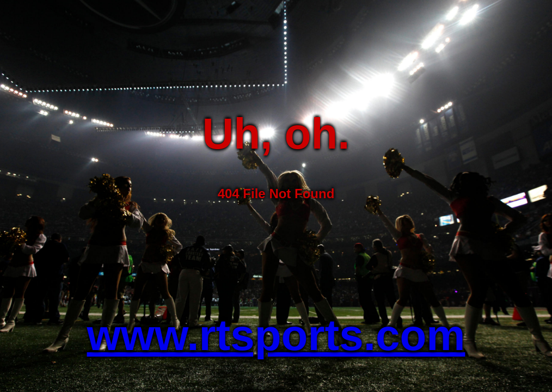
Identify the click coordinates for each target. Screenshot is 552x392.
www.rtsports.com (276, 335)
